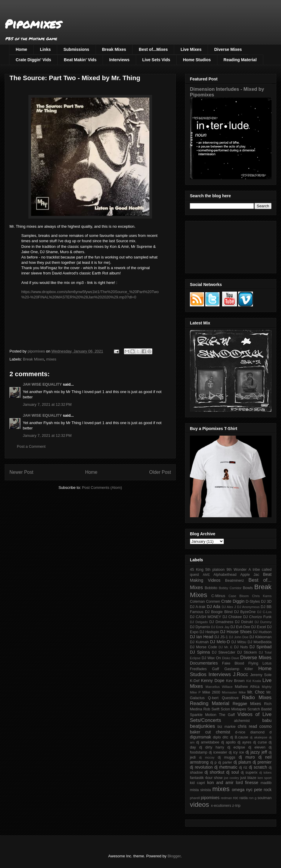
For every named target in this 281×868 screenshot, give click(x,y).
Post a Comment (31, 446)
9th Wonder (237, 570)
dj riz (243, 767)
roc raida (240, 798)
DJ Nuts (241, 647)
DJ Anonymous (248, 607)
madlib (266, 783)
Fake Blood (233, 663)
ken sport (265, 778)
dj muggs (226, 757)
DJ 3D (266, 602)
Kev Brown (235, 681)
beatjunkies (202, 726)
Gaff (216, 669)
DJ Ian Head (202, 637)
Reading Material (240, 60)
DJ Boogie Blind (219, 612)
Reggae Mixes (247, 704)
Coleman (197, 602)
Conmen (213, 602)
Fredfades (198, 669)
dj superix (249, 772)
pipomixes (210, 798)
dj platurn (242, 762)
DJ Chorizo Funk (257, 617)
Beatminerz (235, 581)
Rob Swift (211, 709)
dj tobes (265, 772)
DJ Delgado (199, 622)
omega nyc (242, 790)
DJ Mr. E (226, 647)
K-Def (195, 681)
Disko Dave (231, 658)
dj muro (247, 757)
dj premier (262, 762)
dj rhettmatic (226, 767)
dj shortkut (214, 772)
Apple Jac (250, 575)
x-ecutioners (221, 806)
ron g (253, 798)
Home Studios (197, 60)
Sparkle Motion (203, 715)
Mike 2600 (211, 692)
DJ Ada (214, 607)
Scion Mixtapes (233, 709)
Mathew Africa (247, 687)
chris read (247, 726)
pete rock (263, 790)
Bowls (248, 588)
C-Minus (218, 596)
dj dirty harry (211, 747)
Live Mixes (191, 49)
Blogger (174, 856)
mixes (51, 359)
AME (206, 575)
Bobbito (211, 588)
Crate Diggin (233, 601)
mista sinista (200, 790)
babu (267, 720)
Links (45, 49)
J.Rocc (240, 674)
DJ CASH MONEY (206, 617)
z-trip (236, 806)
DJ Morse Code (204, 647)
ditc (225, 737)
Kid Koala (253, 681)
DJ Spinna (200, 652)
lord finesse (247, 783)
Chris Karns (262, 596)
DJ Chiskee (232, 617)
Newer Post (21, 472)
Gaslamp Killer (239, 669)
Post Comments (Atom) (102, 488)
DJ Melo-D (220, 642)
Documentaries (204, 663)
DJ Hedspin (209, 632)
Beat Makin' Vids (80, 60)
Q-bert (213, 698)
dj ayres (244, 742)
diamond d (261, 732)
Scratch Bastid (259, 709)
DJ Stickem (247, 652)
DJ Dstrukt (244, 622)
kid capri (197, 783)
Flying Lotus (260, 663)
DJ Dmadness (221, 622)
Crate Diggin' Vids (33, 60)
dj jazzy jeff (256, 752)
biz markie (226, 727)
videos (200, 805)
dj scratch (258, 767)
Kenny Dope (213, 681)
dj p (214, 762)
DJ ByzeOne (245, 612)
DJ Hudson (262, 632)
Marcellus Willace (219, 687)
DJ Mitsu (239, 642)
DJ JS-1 (221, 637)
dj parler (225, 762)
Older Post (160, 472)
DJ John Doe (239, 637)
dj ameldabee (208, 742)
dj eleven (257, 747)
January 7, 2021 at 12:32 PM (47, 404)
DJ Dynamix (200, 627)
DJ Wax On (211, 658)
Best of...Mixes (153, 49)
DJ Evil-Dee (240, 627)
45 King (197, 570)
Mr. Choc (256, 692)
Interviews (119, 60)
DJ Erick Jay (220, 627)
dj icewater (218, 752)
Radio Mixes (257, 698)
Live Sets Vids (156, 60)
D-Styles (253, 602)
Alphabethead (225, 575)
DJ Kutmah (199, 642)
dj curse (260, 742)
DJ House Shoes (236, 632)
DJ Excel (259, 627)
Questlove (230, 698)
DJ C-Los (265, 612)
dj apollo (228, 742)
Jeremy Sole (261, 675)
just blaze (248, 778)
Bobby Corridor (230, 588)
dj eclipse (236, 747)
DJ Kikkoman (260, 637)
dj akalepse (259, 737)
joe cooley (231, 778)
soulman (264, 798)
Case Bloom (239, 596)
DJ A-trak (198, 607)
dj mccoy (207, 757)
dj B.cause (239, 737)
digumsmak (201, 737)
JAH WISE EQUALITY (42, 384)
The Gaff (227, 715)
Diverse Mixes (228, 49)
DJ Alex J (229, 607)
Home (21, 49)
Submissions (76, 49)
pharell (195, 798)
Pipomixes (33, 24)
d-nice (240, 732)
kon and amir (220, 783)
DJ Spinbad (261, 647)
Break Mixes (114, 49)
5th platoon (215, 570)
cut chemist (218, 732)
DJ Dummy (263, 622)
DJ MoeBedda (260, 642)
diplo (217, 737)
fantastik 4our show (206, 778)
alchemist (242, 721)
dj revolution (201, 767)
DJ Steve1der (223, 652)
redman (226, 798)
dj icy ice (236, 752)
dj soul (233, 772)
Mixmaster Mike (234, 692)
